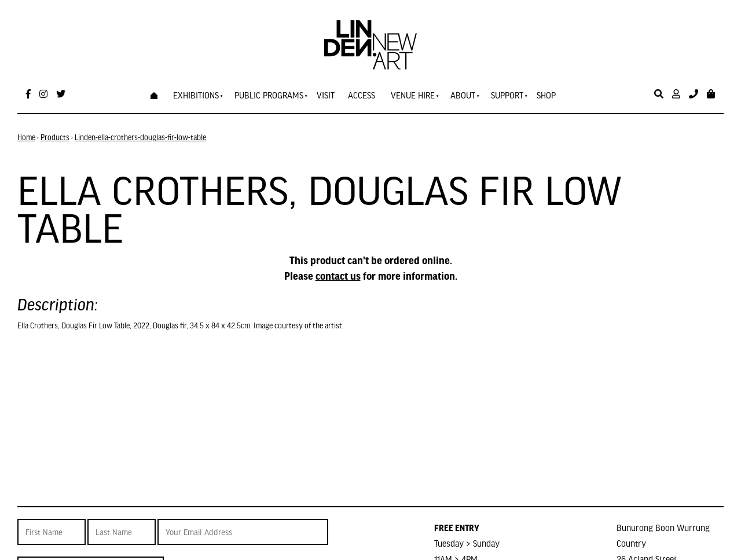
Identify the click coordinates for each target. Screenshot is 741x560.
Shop (546, 95)
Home (26, 137)
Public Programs (269, 95)
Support (507, 95)
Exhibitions (196, 95)
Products (55, 137)
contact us (338, 275)
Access (362, 95)
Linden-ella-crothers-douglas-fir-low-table (140, 137)
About (463, 95)
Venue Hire (413, 95)
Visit (326, 95)
